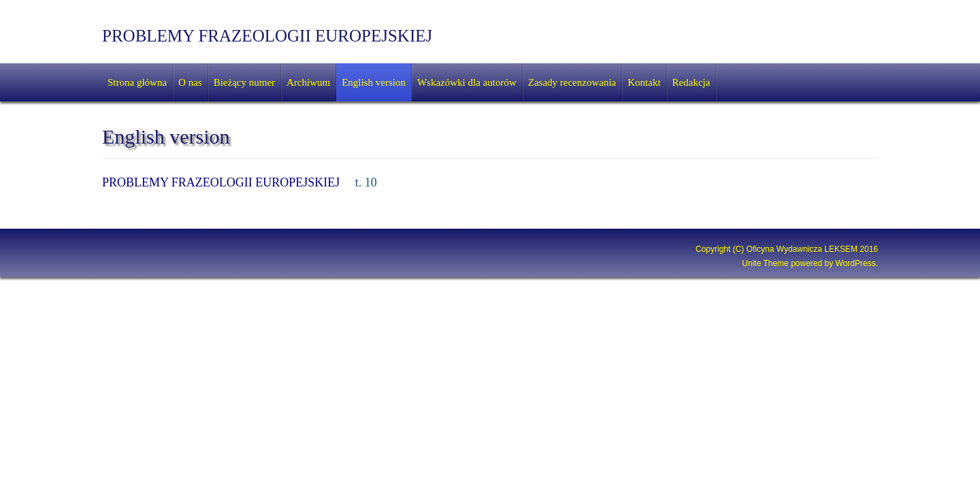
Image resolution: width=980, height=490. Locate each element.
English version (374, 82)
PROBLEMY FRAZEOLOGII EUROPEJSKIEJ (267, 36)
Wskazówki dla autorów (467, 82)
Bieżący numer (244, 82)
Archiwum (308, 82)
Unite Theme (765, 263)
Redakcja (691, 82)
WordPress (856, 263)
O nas (190, 82)
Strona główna (137, 82)
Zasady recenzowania (572, 82)
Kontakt (644, 82)
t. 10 (366, 182)
